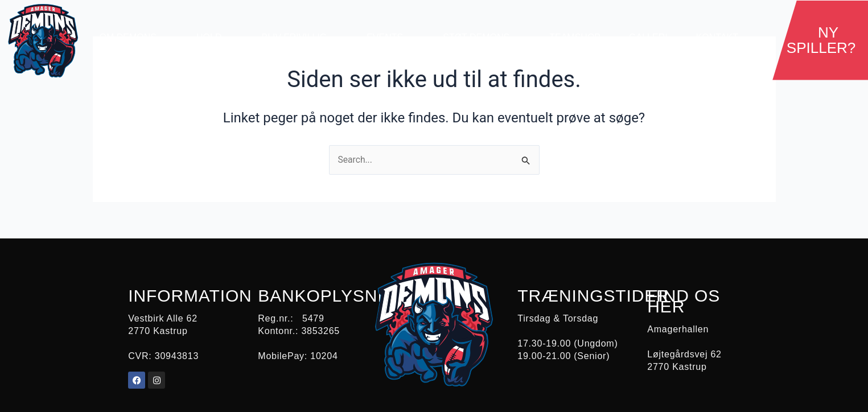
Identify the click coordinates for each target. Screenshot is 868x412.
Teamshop (575, 37)
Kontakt (717, 37)
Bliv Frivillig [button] (300, 38)
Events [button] (390, 38)
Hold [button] (215, 38)
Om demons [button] (134, 38)
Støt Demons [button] (482, 38)
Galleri (648, 37)
